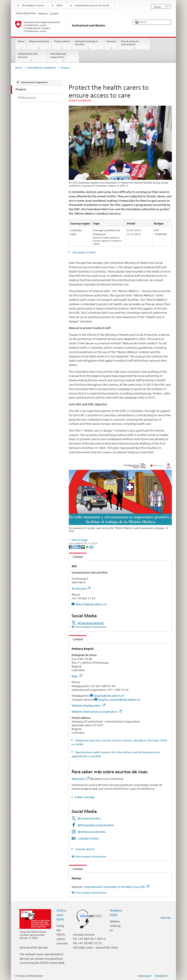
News (21, 45)
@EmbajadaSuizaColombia (96, 825)
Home (19, 68)
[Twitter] (75, 547)
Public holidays (85, 797)
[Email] (91, 547)
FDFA (60, 6)
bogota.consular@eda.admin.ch (119, 700)
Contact (76, 557)
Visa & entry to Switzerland (134, 45)
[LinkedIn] (79, 547)
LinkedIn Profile (88, 838)
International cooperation (63, 57)
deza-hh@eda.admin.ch (91, 604)
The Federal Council (33, 6)
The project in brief (84, 252)
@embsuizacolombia (92, 832)
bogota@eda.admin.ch (109, 696)
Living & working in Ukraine (88, 45)
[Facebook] (71, 547)
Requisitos (80, 779)
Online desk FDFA (61, 915)
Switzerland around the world (92, 6)
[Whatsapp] (87, 547)
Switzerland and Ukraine (31, 57)
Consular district (85, 849)
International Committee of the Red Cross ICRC (117, 887)
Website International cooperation (97, 712)
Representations (39, 45)
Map (77, 676)
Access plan (81, 588)
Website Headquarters (88, 705)
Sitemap (166, 918)
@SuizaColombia (89, 818)
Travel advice (62, 45)
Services (111, 45)
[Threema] (83, 547)
